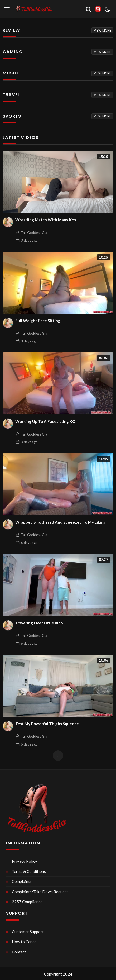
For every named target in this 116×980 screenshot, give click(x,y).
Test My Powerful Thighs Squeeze (47, 724)
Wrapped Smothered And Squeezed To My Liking (61, 522)
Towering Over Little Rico (39, 623)
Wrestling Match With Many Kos (46, 220)
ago (29, 240)
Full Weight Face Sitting (38, 321)
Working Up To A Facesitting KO (45, 421)
